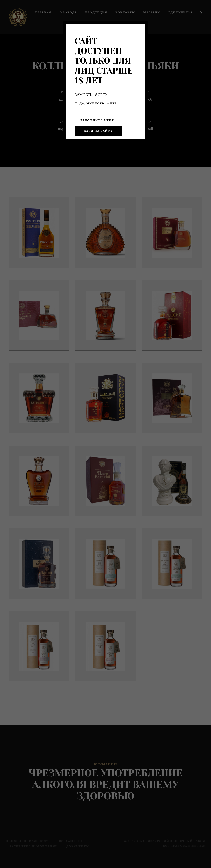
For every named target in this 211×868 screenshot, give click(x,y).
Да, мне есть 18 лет (96, 103)
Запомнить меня (94, 120)
